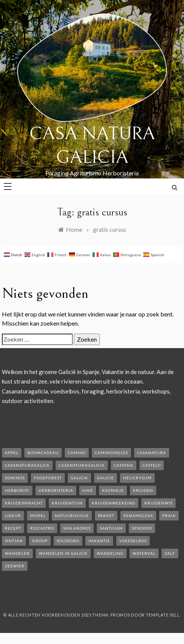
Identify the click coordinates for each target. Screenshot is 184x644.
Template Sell (163, 615)
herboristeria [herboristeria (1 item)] (56, 490)
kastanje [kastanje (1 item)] (113, 490)
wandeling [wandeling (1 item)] (110, 553)
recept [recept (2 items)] (13, 528)
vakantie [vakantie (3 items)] (99, 541)
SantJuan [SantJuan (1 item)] (111, 528)
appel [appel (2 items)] (12, 453)
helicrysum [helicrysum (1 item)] (137, 478)
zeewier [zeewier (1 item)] (15, 566)
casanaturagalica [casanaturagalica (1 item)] (27, 465)
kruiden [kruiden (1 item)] (143, 490)
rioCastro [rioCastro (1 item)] (42, 528)
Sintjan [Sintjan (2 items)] (14, 541)
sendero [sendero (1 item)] (142, 528)
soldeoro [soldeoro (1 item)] (68, 541)
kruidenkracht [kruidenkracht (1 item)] (24, 503)
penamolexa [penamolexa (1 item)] (138, 516)
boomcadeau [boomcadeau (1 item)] (43, 453)
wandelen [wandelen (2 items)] (17, 553)
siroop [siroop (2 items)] (40, 541)
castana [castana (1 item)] (124, 465)
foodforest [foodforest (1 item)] (48, 478)
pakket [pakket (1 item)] (106, 516)
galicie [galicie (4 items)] (106, 478)
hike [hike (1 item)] (88, 490)
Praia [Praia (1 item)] (169, 516)
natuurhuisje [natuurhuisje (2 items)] (72, 516)
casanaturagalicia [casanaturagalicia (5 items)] (82, 465)
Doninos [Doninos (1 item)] (15, 478)
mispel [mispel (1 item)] (38, 516)
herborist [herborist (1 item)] (17, 490)
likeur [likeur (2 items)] (13, 516)
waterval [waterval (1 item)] (144, 553)
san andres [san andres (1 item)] (77, 528)
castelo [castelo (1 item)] (152, 465)
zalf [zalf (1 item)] (170, 553)
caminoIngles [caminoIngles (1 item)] (111, 453)
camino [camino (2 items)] (77, 453)
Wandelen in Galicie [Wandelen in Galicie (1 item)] (63, 553)
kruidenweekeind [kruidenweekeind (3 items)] (114, 503)
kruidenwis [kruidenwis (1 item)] (158, 503)
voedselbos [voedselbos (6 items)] (133, 541)
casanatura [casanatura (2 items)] (152, 453)
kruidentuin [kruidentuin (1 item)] (67, 503)
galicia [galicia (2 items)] (79, 478)
